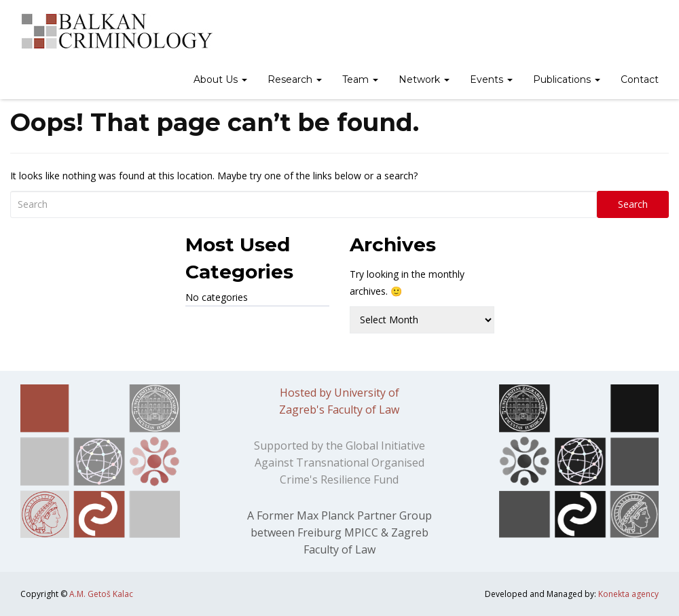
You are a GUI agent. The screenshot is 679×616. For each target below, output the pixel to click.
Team (360, 79)
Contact (640, 79)
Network (424, 79)
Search (633, 204)
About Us (220, 79)
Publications (567, 79)
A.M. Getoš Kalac (101, 594)
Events (491, 79)
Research (295, 79)
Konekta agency (628, 594)
